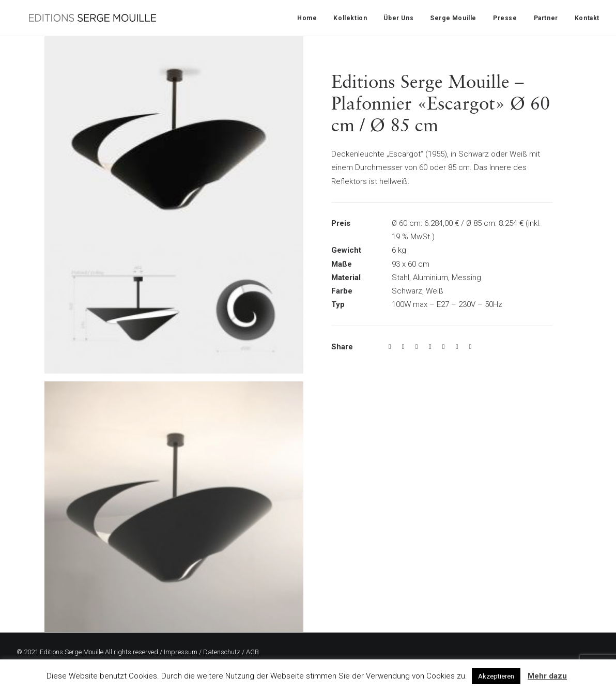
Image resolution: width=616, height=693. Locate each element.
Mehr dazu (547, 676)
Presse (505, 18)
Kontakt (587, 18)
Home (307, 18)
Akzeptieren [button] (496, 676)
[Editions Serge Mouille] (80, 18)
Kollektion (350, 18)
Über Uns (398, 18)
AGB (252, 652)
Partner (546, 18)
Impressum (181, 652)
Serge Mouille (453, 18)
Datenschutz (222, 652)
